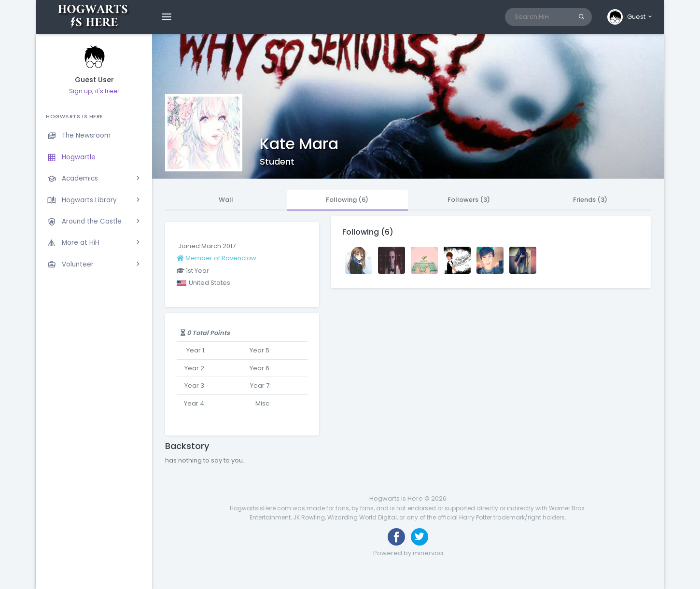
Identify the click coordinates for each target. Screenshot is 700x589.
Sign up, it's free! (94, 91)
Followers (469, 200)
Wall (226, 200)
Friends (590, 200)
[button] (630, 17)
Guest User (94, 80)
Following (347, 200)
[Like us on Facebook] (396, 537)
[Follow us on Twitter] (420, 537)
